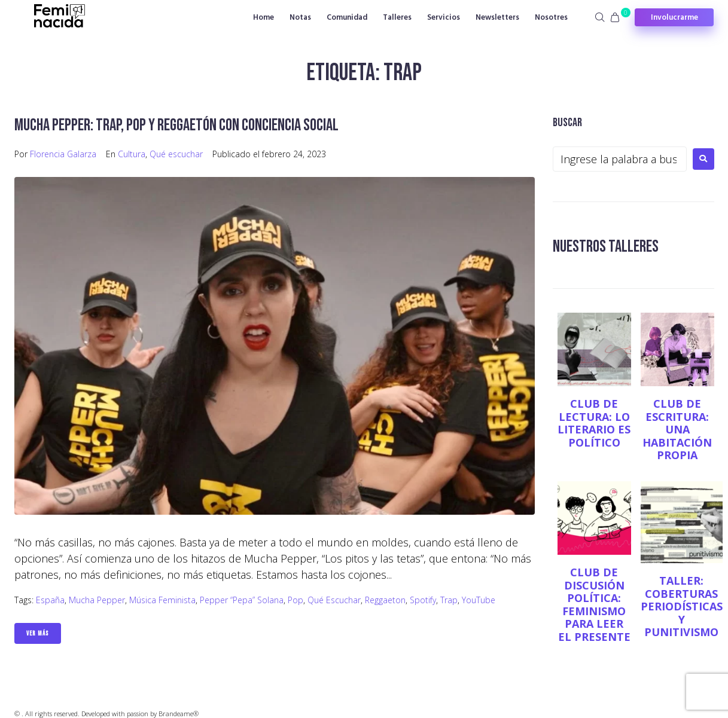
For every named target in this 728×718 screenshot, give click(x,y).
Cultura (132, 154)
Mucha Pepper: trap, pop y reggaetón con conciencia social (176, 125)
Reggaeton (385, 600)
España (50, 600)
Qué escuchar (176, 154)
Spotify (423, 600)
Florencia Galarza (63, 154)
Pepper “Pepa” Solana (242, 600)
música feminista (162, 600)
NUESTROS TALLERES (606, 247)
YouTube (479, 600)
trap (449, 600)
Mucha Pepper (97, 600)
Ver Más (38, 633)
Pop (296, 600)
